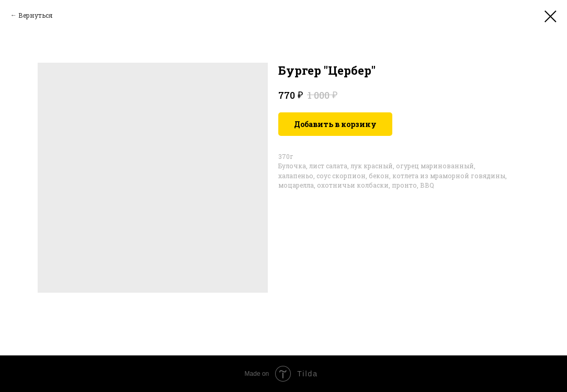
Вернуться (35, 15)
